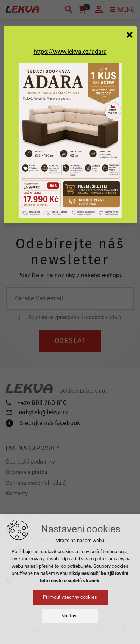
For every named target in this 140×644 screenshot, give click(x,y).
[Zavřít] (130, 34)
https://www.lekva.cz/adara (70, 52)
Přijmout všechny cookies (70, 597)
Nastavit (70, 616)
